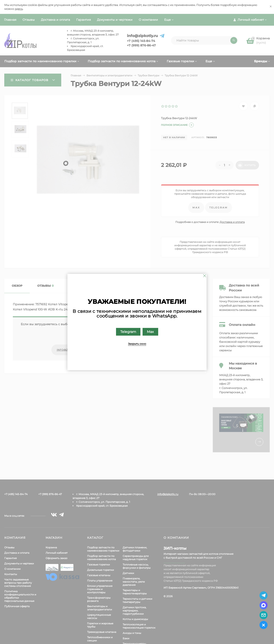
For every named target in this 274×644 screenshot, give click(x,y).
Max (150, 332)
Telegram (128, 332)
